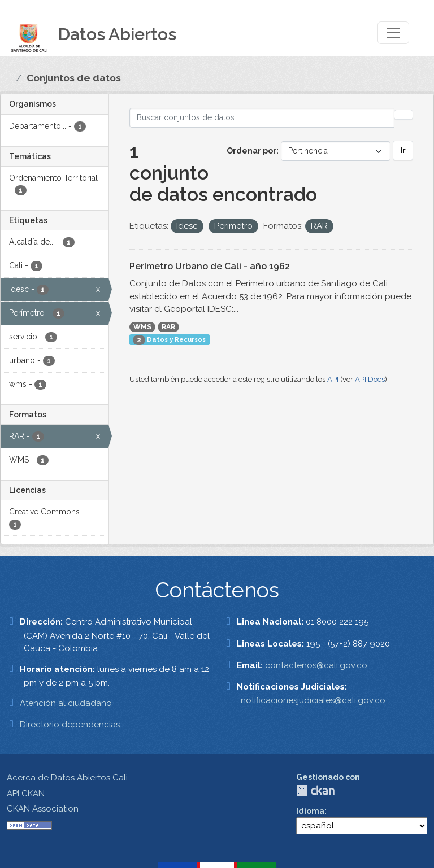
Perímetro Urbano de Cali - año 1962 (210, 266)
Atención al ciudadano (66, 703)
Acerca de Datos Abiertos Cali (67, 778)
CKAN (315, 790)
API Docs (370, 379)
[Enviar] (403, 115)
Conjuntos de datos (74, 78)
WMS (142, 327)
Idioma (310, 811)
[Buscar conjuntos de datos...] (262, 118)
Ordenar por (251, 151)
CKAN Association (43, 809)
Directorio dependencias (70, 725)
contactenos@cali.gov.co (316, 665)
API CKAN (26, 793)
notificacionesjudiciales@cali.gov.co (313, 700)
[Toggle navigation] (393, 33)
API (333, 379)
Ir (403, 150)
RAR (168, 327)
